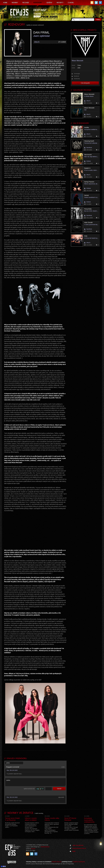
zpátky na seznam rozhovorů (35, 25)
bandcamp (77, 79)
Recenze (26, 3)
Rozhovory (38, 3)
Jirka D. (37, 42)
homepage (77, 74)
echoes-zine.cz (57, 862)
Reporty (60, 3)
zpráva (35, 782)
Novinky (15, 3)
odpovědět (61, 797)
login (74, 851)
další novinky (39, 813)
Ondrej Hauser (45, 847)
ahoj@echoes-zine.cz (79, 848)
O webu (71, 3)
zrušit (63, 767)
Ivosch (33, 849)
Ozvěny (49, 3)
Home (5, 3)
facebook (76, 76)
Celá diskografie (85, 83)
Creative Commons (79, 862)
